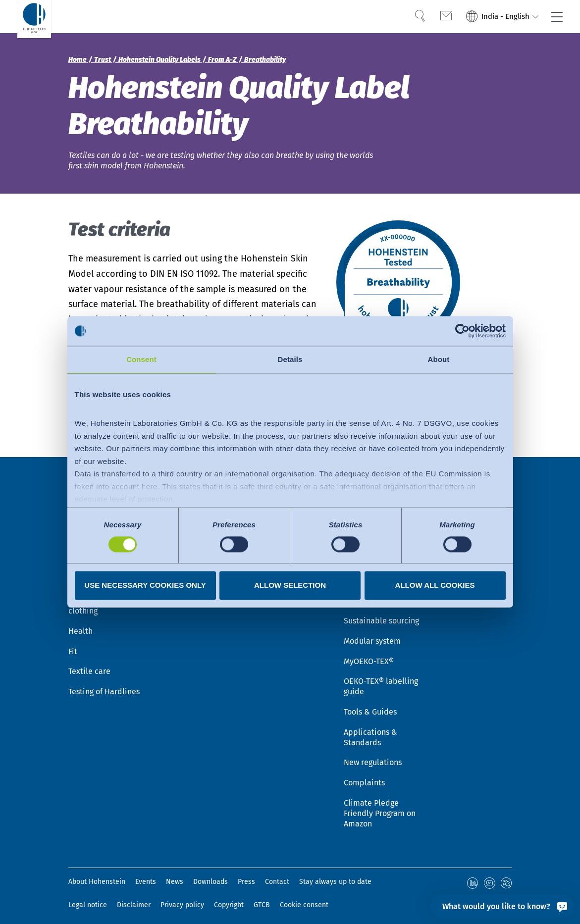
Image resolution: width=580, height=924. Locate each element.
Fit (73, 644)
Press (246, 875)
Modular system (372, 634)
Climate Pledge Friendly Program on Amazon (380, 806)
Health (80, 624)
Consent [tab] (141, 359)
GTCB (262, 897)
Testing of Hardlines (104, 685)
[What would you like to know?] (502, 906)
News (175, 875)
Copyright (229, 897)
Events (146, 875)
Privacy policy (182, 897)
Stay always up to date (335, 875)
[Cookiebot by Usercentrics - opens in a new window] (462, 331)
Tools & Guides (370, 704)
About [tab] (439, 359)
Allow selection (290, 586)
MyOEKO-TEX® (369, 654)
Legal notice (88, 897)
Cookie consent (304, 897)
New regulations (373, 755)
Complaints (364, 776)
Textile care (89, 664)
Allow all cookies (435, 586)
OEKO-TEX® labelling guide (381, 679)
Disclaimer (134, 897)
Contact (277, 875)
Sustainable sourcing (381, 613)
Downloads (211, 875)
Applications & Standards (370, 730)
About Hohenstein (97, 875)
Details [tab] (290, 359)
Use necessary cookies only (145, 586)
